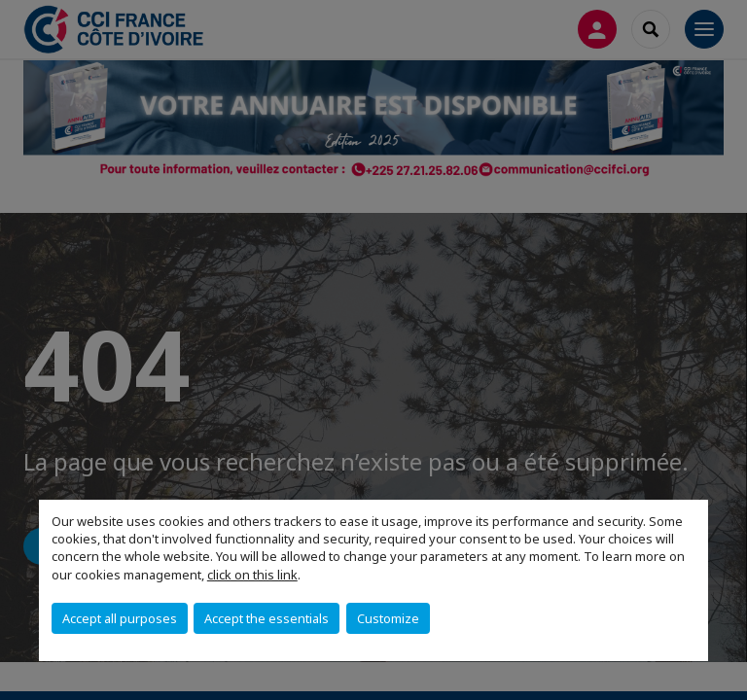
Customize (388, 618)
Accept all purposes (120, 618)
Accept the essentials (267, 618)
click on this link (252, 575)
